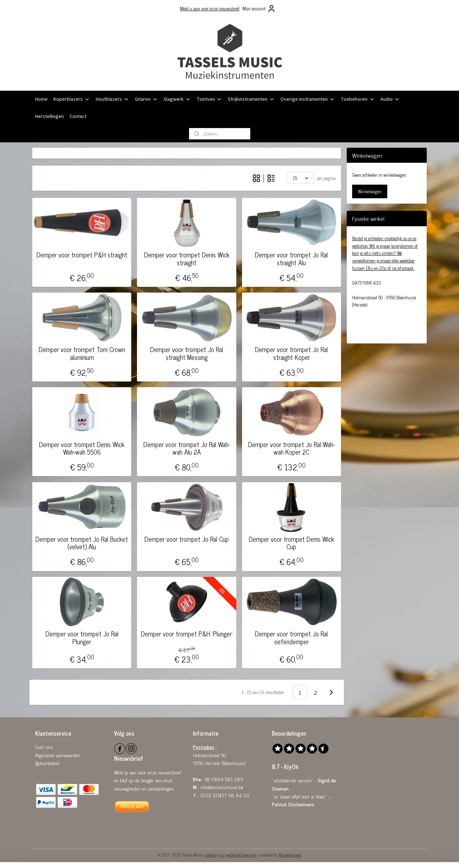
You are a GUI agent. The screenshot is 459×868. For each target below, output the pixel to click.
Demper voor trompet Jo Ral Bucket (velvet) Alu (82, 543)
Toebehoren (358, 99)
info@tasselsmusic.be (222, 787)
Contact (78, 117)
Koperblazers (72, 99)
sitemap (211, 855)
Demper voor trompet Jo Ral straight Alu (291, 259)
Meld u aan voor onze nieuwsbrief (210, 8)
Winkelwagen (370, 191)
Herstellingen (49, 117)
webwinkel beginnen (242, 855)
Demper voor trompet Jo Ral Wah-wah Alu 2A (186, 448)
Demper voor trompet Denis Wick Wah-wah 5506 (82, 448)
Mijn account (259, 9)
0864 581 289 (227, 779)
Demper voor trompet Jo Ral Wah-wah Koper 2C (292, 448)
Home (41, 99)
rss (222, 855)
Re (37, 763)
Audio (390, 99)
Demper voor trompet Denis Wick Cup (292, 543)
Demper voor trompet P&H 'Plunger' (186, 634)
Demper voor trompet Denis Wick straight (186, 259)
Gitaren (146, 99)
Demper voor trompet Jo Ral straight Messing (187, 353)
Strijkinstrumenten (251, 99)
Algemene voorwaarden (58, 755)
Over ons (44, 747)
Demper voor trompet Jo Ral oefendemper (291, 638)
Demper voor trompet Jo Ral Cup (187, 539)
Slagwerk (177, 99)
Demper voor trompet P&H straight (82, 255)
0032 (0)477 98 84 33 (224, 795)
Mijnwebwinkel (290, 855)
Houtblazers (112, 99)
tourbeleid (49, 763)
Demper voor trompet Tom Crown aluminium (82, 353)
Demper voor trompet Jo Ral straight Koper (291, 353)
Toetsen (209, 99)
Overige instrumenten (308, 99)
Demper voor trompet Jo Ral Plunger (82, 638)
